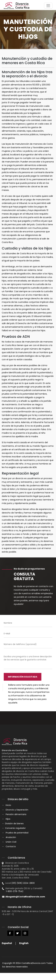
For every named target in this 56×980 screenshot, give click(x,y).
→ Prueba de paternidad (15, 833)
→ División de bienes (13, 824)
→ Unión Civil (9, 842)
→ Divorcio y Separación (15, 810)
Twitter (18, 933)
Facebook (10, 933)
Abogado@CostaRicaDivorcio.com (25, 897)
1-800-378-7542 (13, 891)
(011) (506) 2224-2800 (23, 883)
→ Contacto (9, 846)
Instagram (25, 933)
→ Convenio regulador (14, 828)
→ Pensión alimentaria (14, 814)
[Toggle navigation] (48, 6)
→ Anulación (9, 837)
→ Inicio (6, 805)
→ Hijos (6, 819)
